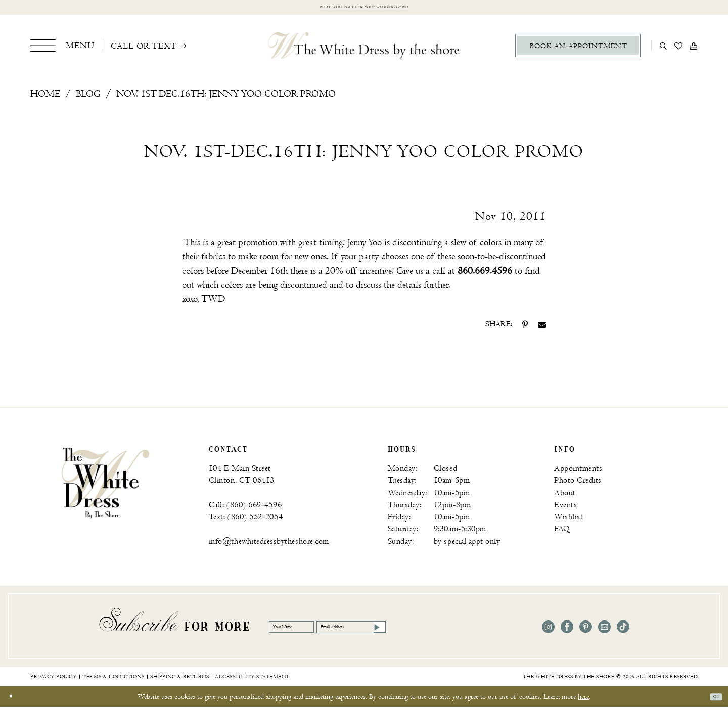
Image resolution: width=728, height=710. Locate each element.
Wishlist (568, 521)
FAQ (562, 533)
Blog (88, 97)
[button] (62, 49)
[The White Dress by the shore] (364, 49)
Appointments (578, 472)
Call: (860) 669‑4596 (245, 508)
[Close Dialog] (15, 700)
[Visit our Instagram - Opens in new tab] (548, 630)
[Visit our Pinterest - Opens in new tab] (586, 630)
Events (565, 508)
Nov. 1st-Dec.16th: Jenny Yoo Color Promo (226, 97)
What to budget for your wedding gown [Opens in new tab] (364, 9)
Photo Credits (578, 484)
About (565, 496)
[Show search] (664, 49)
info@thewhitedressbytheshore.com (269, 545)
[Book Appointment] (578, 49)
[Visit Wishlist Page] (679, 49)
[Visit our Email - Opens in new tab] (604, 630)
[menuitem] (62, 49)
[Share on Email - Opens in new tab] (542, 328)
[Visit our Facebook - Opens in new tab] (567, 630)
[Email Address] (417, 630)
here (583, 700)
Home (45, 97)
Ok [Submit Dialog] (712, 700)
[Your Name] (309, 630)
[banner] (105, 485)
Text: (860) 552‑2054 (246, 521)
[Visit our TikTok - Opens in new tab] (623, 630)
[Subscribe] (468, 630)
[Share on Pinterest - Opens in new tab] (525, 328)
